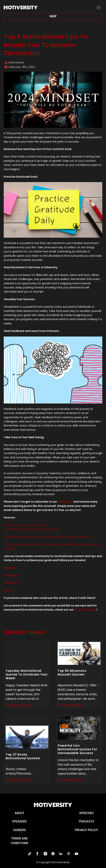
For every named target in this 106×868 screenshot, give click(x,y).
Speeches (86, 813)
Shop (53, 16)
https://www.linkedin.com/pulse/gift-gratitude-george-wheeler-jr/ (47, 537)
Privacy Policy (86, 830)
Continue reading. (18, 705)
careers (19, 830)
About (20, 813)
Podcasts (86, 821)
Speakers (19, 821)
